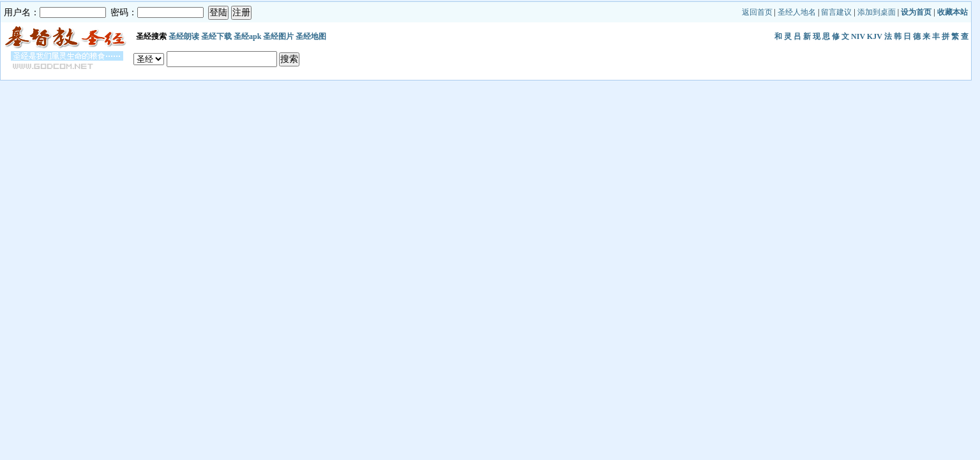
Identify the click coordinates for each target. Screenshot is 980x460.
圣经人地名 (797, 12)
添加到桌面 (877, 12)
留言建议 (836, 12)
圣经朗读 (184, 36)
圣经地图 (311, 36)
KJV (875, 36)
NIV (858, 36)
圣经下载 (216, 36)
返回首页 (757, 12)
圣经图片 (278, 36)
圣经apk (247, 36)
